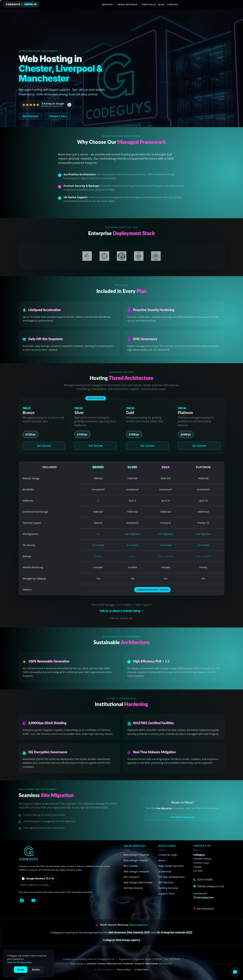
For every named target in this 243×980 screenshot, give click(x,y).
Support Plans (167, 894)
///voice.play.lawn (204, 898)
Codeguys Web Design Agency (121, 940)
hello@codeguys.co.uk (209, 886)
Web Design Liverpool (136, 872)
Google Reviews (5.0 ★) (38, 879)
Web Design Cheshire (136, 855)
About (162, 860)
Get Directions (204, 909)
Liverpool (140, 964)
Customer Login (168, 855)
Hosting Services (168, 888)
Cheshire (91, 964)
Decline (36, 970)
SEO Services (166, 882)
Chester (102, 964)
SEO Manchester (133, 888)
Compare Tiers (58, 116)
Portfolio (149, 4)
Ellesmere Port (114, 964)
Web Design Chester (136, 860)
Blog (161, 4)
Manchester (152, 964)
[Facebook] (22, 901)
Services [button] (107, 4)
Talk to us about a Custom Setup (121, 611)
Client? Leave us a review (34, 885)
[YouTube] (33, 901)
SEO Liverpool (131, 877)
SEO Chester (131, 866)
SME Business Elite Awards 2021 (129, 932)
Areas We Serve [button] (127, 4)
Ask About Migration (183, 817)
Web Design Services (171, 866)
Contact (173, 4)
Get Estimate (31, 116)
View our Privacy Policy (19, 962)
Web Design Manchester (138, 882)
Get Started (44, 446)
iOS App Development (172, 877)
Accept (21, 970)
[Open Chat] (235, 972)
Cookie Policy (142, 970)
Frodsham (128, 964)
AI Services (165, 872)
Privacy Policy (124, 970)
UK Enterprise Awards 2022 (174, 932)
